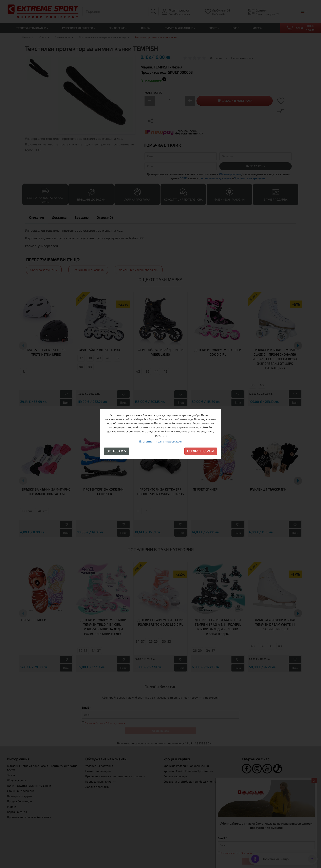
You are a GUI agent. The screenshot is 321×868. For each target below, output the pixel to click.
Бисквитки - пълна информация (160, 441)
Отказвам (117, 451)
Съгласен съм (201, 451)
